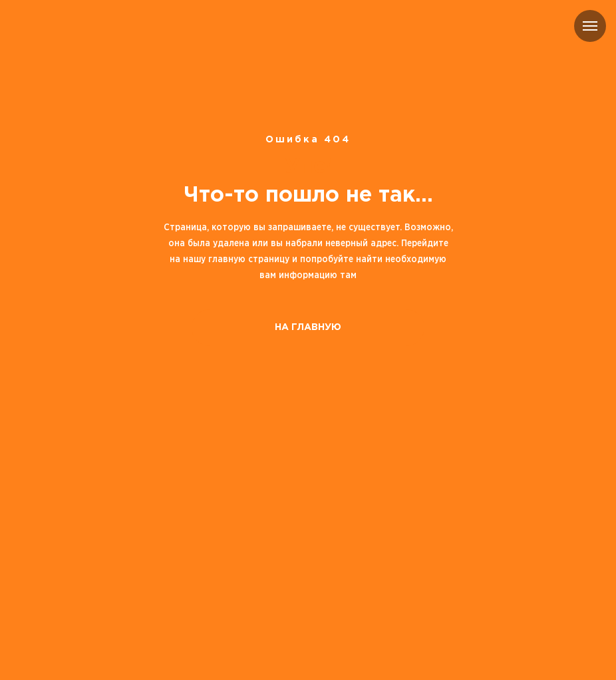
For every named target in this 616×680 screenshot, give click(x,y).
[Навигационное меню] (590, 26)
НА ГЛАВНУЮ (308, 327)
